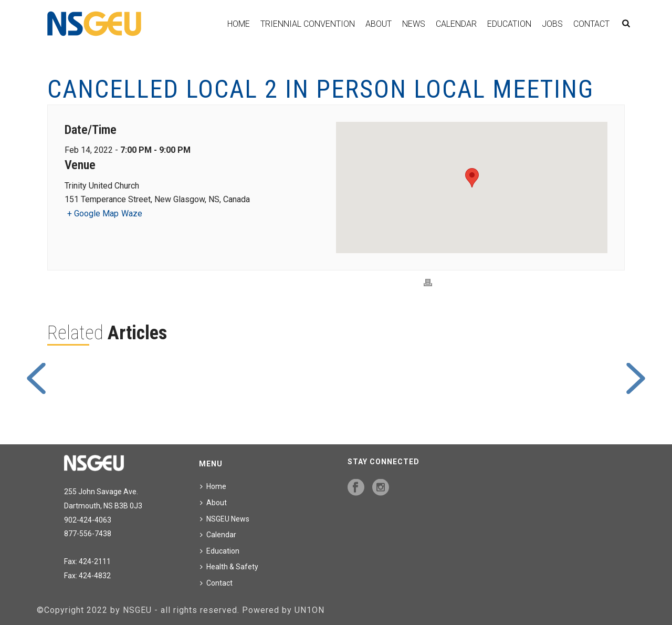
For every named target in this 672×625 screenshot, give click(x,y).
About (379, 24)
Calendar (456, 24)
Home (239, 24)
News (414, 24)
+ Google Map (93, 213)
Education (509, 24)
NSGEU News (225, 519)
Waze (132, 213)
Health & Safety (229, 567)
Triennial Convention (308, 24)
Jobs (552, 24)
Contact (591, 24)
